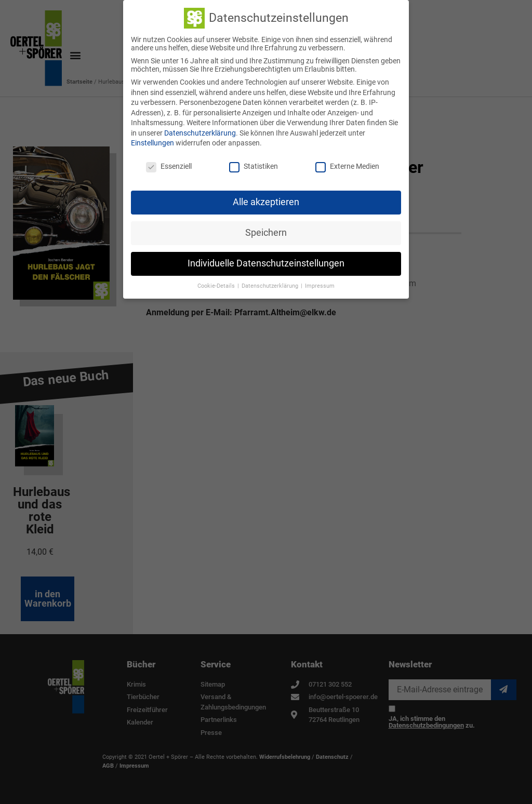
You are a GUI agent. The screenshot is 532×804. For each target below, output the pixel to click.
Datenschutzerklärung (200, 132)
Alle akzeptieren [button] (266, 202)
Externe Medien (347, 166)
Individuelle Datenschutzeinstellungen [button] (266, 263)
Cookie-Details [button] (217, 285)
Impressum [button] (320, 285)
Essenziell (169, 166)
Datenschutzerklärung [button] (271, 285)
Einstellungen (152, 143)
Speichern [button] (266, 232)
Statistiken (254, 166)
